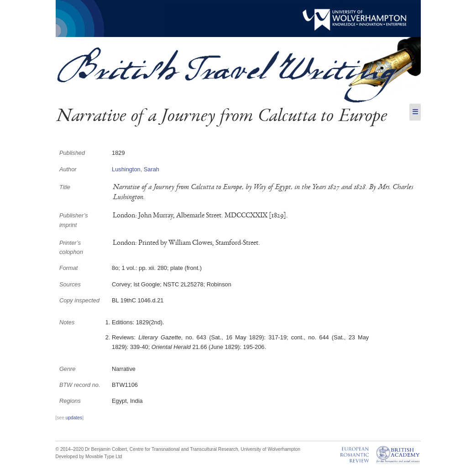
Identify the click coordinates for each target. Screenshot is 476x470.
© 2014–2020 (70, 449)
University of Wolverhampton (270, 449)
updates (74, 418)
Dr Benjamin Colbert (106, 449)
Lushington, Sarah (136, 169)
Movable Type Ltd (104, 457)
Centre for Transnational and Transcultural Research (184, 449)
